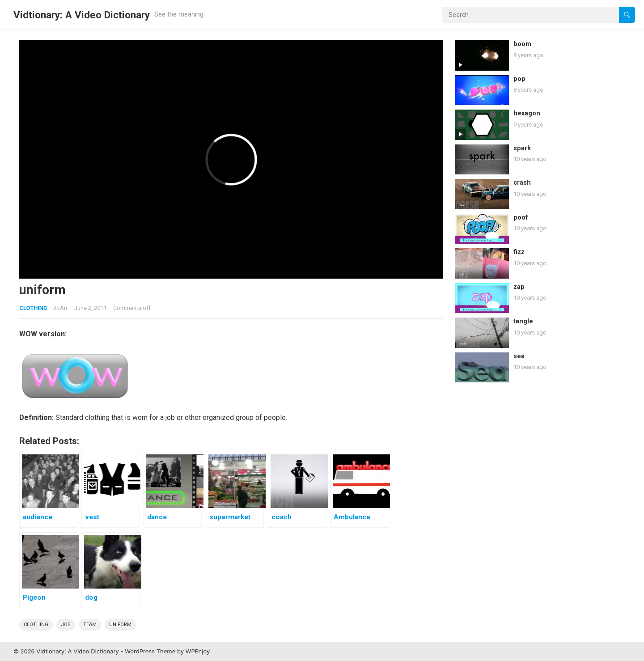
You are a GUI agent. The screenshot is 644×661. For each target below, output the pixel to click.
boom (522, 44)
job (66, 625)
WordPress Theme (150, 651)
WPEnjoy (198, 651)
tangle (523, 321)
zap (519, 287)
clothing (36, 625)
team (90, 625)
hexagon (527, 113)
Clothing (33, 308)
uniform (120, 625)
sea (519, 356)
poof (521, 218)
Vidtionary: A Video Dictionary (82, 15)
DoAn (60, 308)
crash (522, 183)
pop (519, 79)
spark (522, 148)
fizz (519, 252)
